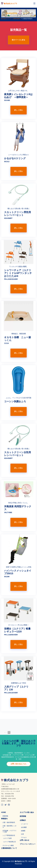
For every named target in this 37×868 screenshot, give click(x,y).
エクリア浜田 (7, 838)
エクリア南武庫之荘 (10, 842)
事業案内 (4, 819)
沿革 (22, 834)
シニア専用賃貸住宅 (9, 835)
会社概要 (24, 827)
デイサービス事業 (8, 845)
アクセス (24, 837)
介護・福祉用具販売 (9, 822)
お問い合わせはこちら (19, 764)
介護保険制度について (9, 848)
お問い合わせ (24, 840)
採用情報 (23, 816)
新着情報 (5, 816)
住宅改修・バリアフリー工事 (9, 831)
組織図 (23, 831)
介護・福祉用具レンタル (9, 826)
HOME (4, 812)
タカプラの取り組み (27, 812)
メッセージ (25, 824)
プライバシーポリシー (28, 844)
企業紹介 (23, 820)
